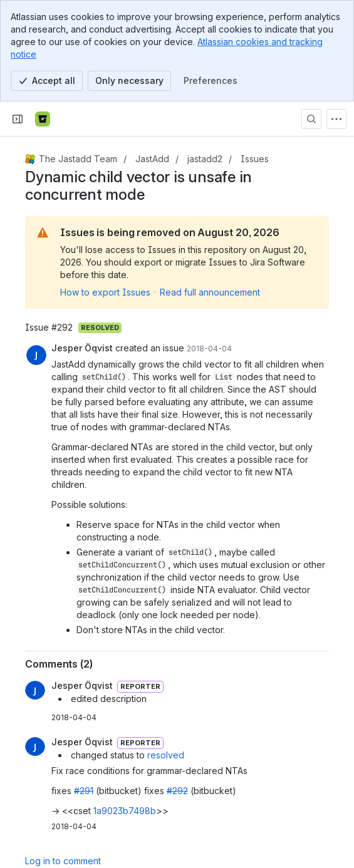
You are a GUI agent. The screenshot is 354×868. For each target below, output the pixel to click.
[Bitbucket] (43, 119)
